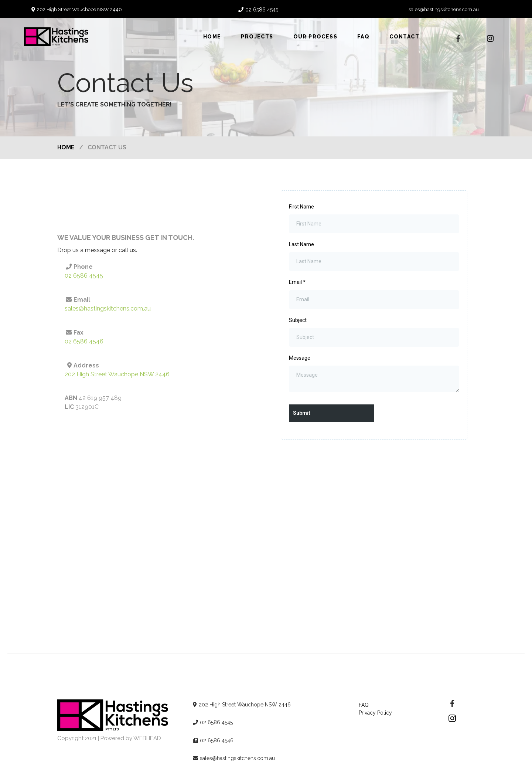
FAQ (363, 37)
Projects (257, 37)
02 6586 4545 (262, 10)
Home (212, 37)
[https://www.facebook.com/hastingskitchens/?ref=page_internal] (458, 38)
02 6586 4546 (84, 341)
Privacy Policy (375, 713)
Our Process (315, 37)
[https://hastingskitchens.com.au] (56, 36)
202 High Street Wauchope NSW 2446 (79, 9)
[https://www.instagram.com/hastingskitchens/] (490, 38)
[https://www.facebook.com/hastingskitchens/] (452, 703)
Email (297, 282)
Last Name (301, 244)
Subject (298, 320)
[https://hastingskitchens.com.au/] (114, 715)
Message (300, 358)
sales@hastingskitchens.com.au (444, 9)
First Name (301, 207)
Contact (404, 37)
